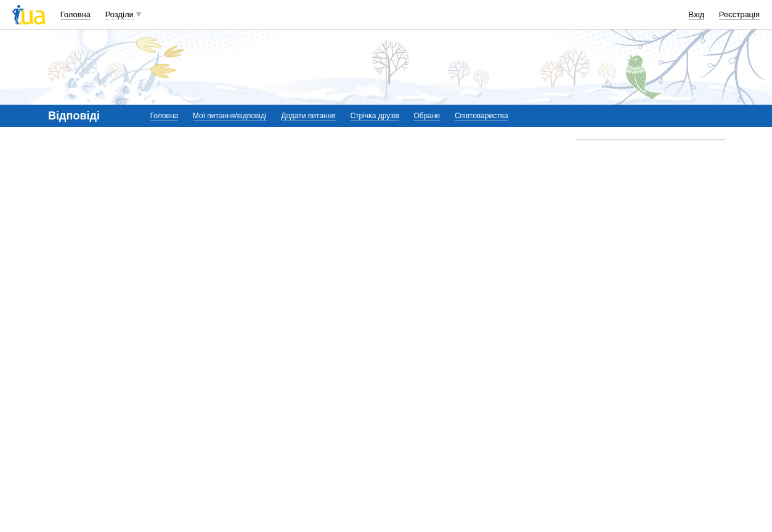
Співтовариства (481, 116)
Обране (427, 116)
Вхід (697, 14)
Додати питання (308, 116)
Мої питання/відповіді (230, 116)
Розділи (120, 14)
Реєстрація (739, 14)
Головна (75, 14)
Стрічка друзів (374, 116)
